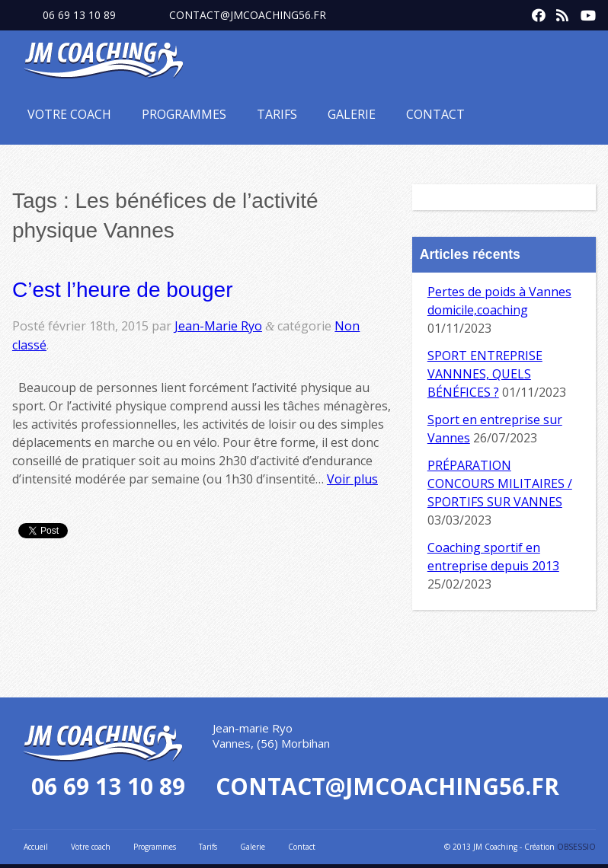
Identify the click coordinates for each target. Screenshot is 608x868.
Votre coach (69, 114)
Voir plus (352, 479)
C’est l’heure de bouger (123, 290)
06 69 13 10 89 (79, 15)
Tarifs (277, 114)
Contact (435, 114)
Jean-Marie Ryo (218, 326)
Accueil (36, 847)
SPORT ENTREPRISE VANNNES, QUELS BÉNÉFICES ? (485, 374)
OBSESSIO (576, 847)
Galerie (352, 114)
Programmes (184, 114)
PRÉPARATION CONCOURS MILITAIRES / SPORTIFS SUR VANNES (500, 483)
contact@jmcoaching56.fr (248, 15)
